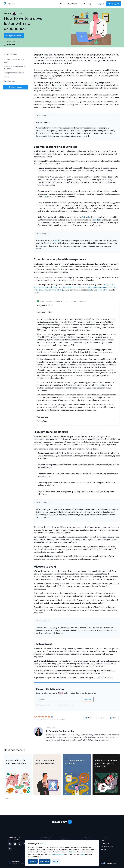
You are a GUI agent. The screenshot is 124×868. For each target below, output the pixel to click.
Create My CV (114, 4)
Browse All (9, 799)
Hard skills (96, 220)
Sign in (101, 4)
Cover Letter (73, 4)
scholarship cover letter (97, 290)
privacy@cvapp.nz (56, 854)
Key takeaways (9, 81)
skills (57, 85)
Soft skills (86, 217)
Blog (90, 4)
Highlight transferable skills (14, 73)
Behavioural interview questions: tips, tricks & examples (106, 763)
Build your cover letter (14, 36)
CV (62, 4)
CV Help (9, 757)
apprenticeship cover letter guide (59, 287)
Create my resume (15, 87)
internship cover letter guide (85, 287)
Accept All (33, 861)
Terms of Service (58, 705)
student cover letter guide (55, 290)
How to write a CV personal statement (46, 762)
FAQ (83, 4)
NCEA (47, 197)
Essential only (45, 861)
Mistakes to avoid (10, 77)
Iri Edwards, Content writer (60, 731)
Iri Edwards (19, 14)
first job (57, 241)
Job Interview (99, 757)
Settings (56, 861)
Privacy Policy (69, 705)
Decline (71, 852)
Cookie (82, 854)
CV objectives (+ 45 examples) (75, 762)
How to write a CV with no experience (16, 762)
